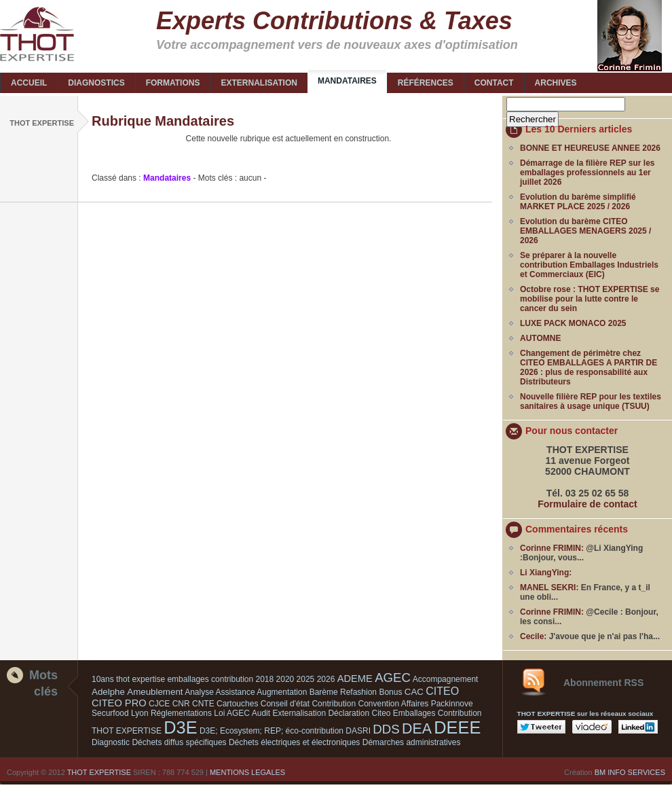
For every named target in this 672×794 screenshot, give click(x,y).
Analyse (199, 692)
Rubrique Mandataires (163, 121)
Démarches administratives (412, 742)
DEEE (457, 727)
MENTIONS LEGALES (247, 772)
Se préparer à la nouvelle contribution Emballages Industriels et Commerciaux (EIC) (589, 265)
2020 (285, 679)
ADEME (355, 679)
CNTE (203, 704)
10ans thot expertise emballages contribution (172, 679)
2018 (265, 679)
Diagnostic (111, 742)
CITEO (442, 691)
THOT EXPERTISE (99, 772)
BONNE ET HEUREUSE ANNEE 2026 (590, 148)
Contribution (334, 704)
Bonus (390, 692)
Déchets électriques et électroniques (294, 742)
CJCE (159, 704)
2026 (326, 679)
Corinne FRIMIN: (552, 548)
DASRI (358, 731)
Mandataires (167, 178)
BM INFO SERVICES (630, 772)
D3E (180, 727)
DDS (386, 729)
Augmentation (282, 692)
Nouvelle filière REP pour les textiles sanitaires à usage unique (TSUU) (591, 401)
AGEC (393, 678)
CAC (414, 692)
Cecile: (533, 636)
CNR (181, 704)
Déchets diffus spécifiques (179, 742)
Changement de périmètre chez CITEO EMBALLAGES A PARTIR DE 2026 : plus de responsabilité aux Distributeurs (589, 367)
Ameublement (155, 692)
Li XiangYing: (546, 573)
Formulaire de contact (587, 504)
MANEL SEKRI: (549, 588)
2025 (306, 679)
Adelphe (108, 692)
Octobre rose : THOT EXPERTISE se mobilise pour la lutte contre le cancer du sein (590, 299)
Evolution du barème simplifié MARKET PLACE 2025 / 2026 (578, 202)
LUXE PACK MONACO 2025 (573, 323)
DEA (417, 729)
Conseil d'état (285, 704)
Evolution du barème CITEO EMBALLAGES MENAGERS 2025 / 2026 (585, 231)
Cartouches (237, 704)
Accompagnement (446, 679)
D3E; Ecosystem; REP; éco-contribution (272, 731)
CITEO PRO (119, 703)
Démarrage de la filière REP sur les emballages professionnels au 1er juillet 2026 (587, 173)
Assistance (236, 692)
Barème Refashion (343, 692)
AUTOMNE (540, 338)
